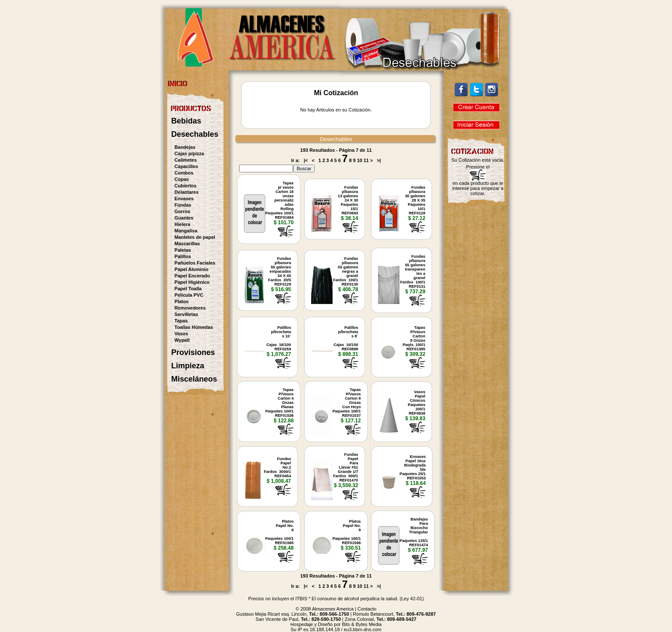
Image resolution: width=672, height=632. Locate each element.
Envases (184, 199)
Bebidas (186, 121)
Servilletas (186, 314)
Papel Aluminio (191, 269)
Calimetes (186, 160)
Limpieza (188, 366)
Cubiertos (185, 186)
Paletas (183, 250)
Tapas (181, 321)
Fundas (183, 205)
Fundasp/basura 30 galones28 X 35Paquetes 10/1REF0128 (415, 200)
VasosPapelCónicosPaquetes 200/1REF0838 (417, 403)
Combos (184, 173)
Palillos (183, 256)
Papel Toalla (188, 289)
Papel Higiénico (192, 282)
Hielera (182, 224)
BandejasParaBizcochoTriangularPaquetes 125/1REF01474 (414, 532)
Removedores (190, 308)
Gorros (182, 211)
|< (306, 160)
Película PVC (189, 295)
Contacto (367, 609)
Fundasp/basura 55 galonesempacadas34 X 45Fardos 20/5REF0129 (280, 271)
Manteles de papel (195, 237)
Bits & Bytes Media (362, 624)
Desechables (195, 134)
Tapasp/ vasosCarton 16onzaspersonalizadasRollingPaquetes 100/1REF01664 (279, 200)
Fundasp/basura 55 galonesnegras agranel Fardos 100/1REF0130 (346, 271)
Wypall (182, 340)
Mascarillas (187, 244)
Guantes (184, 218)
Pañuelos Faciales (195, 263)
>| (379, 160)
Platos (181, 301)
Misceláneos (194, 379)
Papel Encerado (192, 276)
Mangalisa (186, 231)
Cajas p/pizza (189, 153)
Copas (182, 179)
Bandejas (185, 147)
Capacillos (186, 166)
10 (360, 160)
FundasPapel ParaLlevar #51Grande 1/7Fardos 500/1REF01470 (346, 467)
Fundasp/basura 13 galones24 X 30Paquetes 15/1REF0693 (348, 200)
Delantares (186, 192)
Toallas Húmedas (194, 327)
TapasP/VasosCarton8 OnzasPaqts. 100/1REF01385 (414, 338)
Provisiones (193, 352)
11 (366, 160)
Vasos (181, 334)
